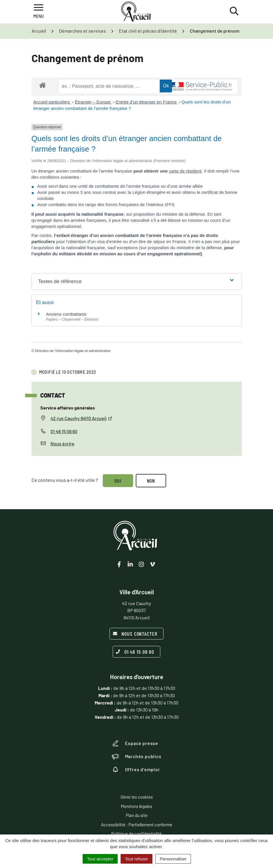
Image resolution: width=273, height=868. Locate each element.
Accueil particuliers (52, 102)
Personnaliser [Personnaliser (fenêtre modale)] (173, 859)
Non (151, 481)
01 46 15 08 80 (135, 652)
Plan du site (137, 815)
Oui (118, 481)
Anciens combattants (66, 314)
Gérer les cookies (137, 797)
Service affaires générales (68, 408)
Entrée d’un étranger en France (147, 102)
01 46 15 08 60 (64, 431)
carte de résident (185, 171)
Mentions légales (136, 806)
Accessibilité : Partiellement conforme (137, 825)
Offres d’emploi (136, 769)
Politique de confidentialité (136, 834)
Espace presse (135, 743)
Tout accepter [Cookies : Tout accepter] (100, 859)
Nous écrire (62, 443)
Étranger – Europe (93, 102)
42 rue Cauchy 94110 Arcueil (81, 418)
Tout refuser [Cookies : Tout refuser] (136, 859)
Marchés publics (137, 756)
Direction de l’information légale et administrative (73, 351)
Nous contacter (135, 634)
